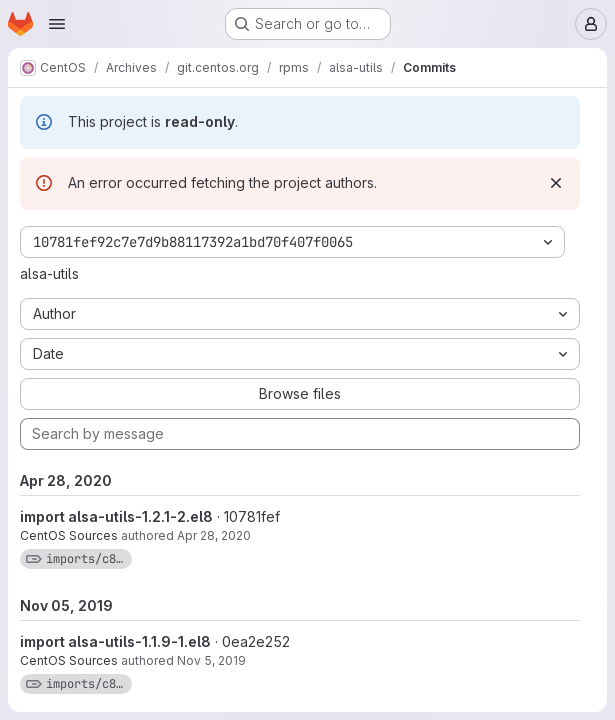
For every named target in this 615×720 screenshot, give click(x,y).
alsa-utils (49, 273)
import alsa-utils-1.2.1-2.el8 (116, 516)
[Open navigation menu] (57, 24)
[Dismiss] (556, 183)
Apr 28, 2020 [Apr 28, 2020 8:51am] (214, 535)
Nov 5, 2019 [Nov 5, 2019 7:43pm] (211, 660)
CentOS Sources (69, 535)
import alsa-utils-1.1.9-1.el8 (115, 641)
